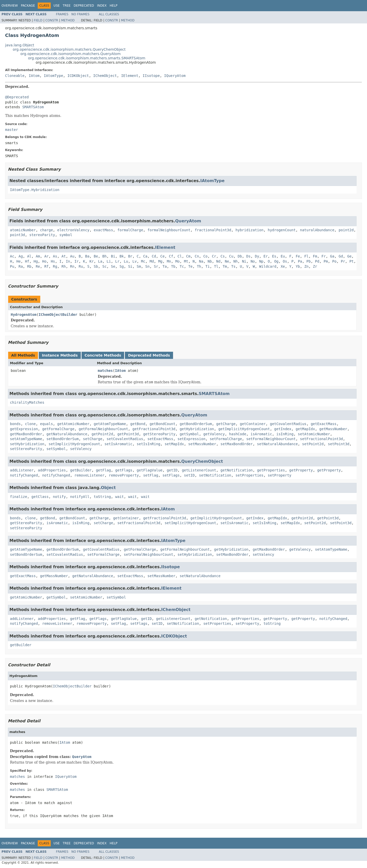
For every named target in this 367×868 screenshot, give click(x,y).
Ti (208, 266)
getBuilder (81, 470)
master (12, 130)
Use (57, 6)
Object (108, 488)
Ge (349, 256)
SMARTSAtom (33, 107)
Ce (162, 256)
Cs (223, 256)
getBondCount (162, 424)
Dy (257, 256)
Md (152, 261)
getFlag (103, 470)
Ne (227, 261)
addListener (22, 470)
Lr (117, 261)
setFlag (151, 475)
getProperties (271, 470)
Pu (12, 266)
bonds (15, 424)
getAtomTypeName (110, 424)
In (68, 261)
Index (102, 6)
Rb (29, 266)
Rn (72, 266)
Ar (47, 256)
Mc (143, 261)
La (100, 261)
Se (113, 266)
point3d (17, 235)
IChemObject (105, 76)
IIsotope (151, 76)
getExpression (24, 429)
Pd (317, 261)
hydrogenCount (282, 230)
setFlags (171, 475)
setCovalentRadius (125, 439)
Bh (104, 256)
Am (38, 256)
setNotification (215, 475)
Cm (188, 256)
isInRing (285, 434)
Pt (352, 261)
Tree (67, 6)
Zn (306, 266)
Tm (225, 266)
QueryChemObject (202, 461)
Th (199, 266)
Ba (87, 256)
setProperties (250, 475)
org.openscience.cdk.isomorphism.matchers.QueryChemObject (69, 49)
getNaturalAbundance (67, 434)
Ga (332, 256)
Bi (113, 256)
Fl (306, 256)
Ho (44, 261)
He (18, 261)
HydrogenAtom (24, 315)
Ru (81, 266)
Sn (147, 266)
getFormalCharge (58, 429)
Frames (62, 14)
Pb (309, 261)
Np (261, 261)
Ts (233, 266)
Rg (55, 266)
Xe (283, 266)
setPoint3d (339, 444)
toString (102, 497)
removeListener (89, 475)
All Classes (109, 14)
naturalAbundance (317, 230)
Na (201, 261)
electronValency (73, 230)
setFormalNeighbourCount (271, 439)
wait (120, 497)
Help (114, 6)
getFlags (124, 470)
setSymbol (56, 449)
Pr (343, 261)
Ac (12, 256)
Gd (341, 256)
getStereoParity (159, 434)
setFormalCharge (226, 439)
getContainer (253, 424)
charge (47, 230)
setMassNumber (202, 444)
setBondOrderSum (62, 439)
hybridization (250, 230)
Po (335, 261)
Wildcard (268, 266)
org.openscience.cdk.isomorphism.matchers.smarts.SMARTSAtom (87, 58)
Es (274, 256)
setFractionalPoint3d (322, 439)
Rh (64, 266)
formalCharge (130, 230)
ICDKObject (78, 76)
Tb (173, 266)
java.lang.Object (20, 45)
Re (38, 266)
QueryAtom (188, 221)
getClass (40, 497)
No (253, 261)
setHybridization (27, 444)
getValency (214, 434)
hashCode (238, 434)
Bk (122, 256)
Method (68, 20)
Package (28, 6)
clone (30, 424)
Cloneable (15, 76)
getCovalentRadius (288, 424)
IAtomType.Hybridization (35, 190)
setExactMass (160, 439)
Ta (165, 266)
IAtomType (54, 76)
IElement (130, 76)
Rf (47, 266)
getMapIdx (305, 429)
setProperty (280, 475)
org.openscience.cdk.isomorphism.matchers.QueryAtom (70, 54)
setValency (81, 449)
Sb (96, 266)
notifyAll (80, 497)
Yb (298, 266)
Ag (21, 256)
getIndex (283, 429)
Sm (139, 266)
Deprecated (84, 6)
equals (47, 424)
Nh (236, 261)
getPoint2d (102, 434)
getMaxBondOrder (26, 434)
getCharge (226, 424)
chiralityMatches (27, 402)
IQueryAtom (175, 76)
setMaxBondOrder (237, 444)
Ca (145, 256)
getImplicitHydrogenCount (244, 429)
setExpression (191, 439)
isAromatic (261, 434)
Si (130, 266)
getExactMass (324, 424)
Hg (36, 261)
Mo (178, 261)
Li (109, 261)
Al (29, 256)
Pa (300, 261)
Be (96, 256)
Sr (156, 266)
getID (172, 470)
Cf (171, 256)
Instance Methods (60, 355)
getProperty (301, 470)
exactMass (103, 230)
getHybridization (197, 429)
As (55, 256)
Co (206, 256)
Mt (186, 261)
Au (72, 256)
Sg (122, 266)
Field (38, 20)
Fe (298, 256)
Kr (92, 261)
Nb (210, 261)
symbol (66, 235)
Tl (216, 266)
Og (276, 261)
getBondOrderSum (196, 424)
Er (266, 256)
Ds (248, 256)
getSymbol (189, 434)
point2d (346, 230)
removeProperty (124, 475)
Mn (169, 261)
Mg (160, 261)
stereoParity (42, 235)
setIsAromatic (119, 444)
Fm (315, 256)
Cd (154, 256)
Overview (10, 6)
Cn (197, 256)
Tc (182, 266)
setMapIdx (174, 444)
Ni (244, 261)
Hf (27, 261)
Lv (135, 261)
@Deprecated (17, 97)
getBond (138, 424)
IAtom (34, 76)
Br (130, 256)
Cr (214, 256)
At (64, 256)
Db (240, 256)
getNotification (237, 470)
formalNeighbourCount (169, 230)
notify (60, 497)
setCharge (93, 439)
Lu (126, 261)
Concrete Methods (103, 355)
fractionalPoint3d (213, 230)
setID (189, 475)
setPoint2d (313, 444)
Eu (283, 256)
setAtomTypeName (26, 439)
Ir (77, 261)
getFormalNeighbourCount (103, 429)
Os (285, 261)
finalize (18, 497)
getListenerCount (199, 470)
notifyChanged (24, 475)
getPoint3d (128, 434)
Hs (53, 261)
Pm (326, 261)
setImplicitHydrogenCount (74, 444)
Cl (180, 256)
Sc (104, 266)
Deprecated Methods (149, 355)
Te (191, 266)
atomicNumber (23, 230)
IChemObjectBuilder (58, 315)
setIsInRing (148, 444)
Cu (231, 256)
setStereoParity (26, 449)
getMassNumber (333, 429)
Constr (52, 20)
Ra (21, 266)
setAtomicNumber (314, 434)
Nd (218, 261)
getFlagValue (149, 470)
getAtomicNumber (73, 424)
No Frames (80, 14)
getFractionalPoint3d (154, 429)
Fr (324, 256)
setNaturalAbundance (277, 444)
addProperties (52, 470)
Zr (315, 266)
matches (105, 371)
